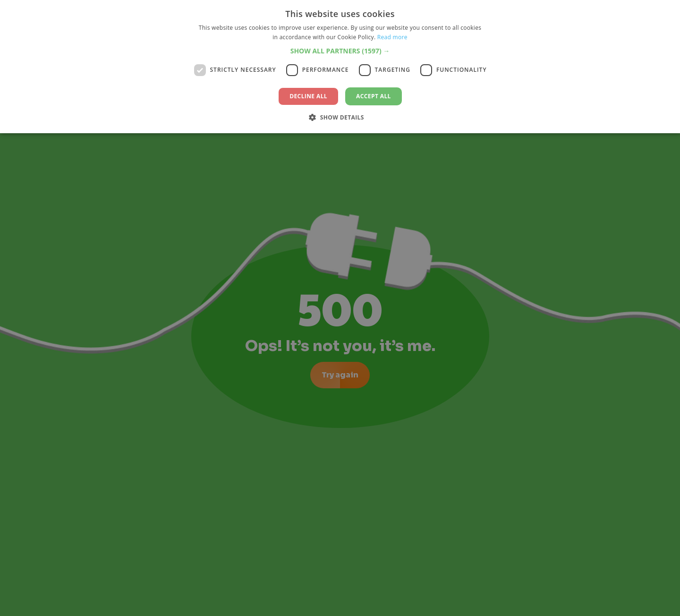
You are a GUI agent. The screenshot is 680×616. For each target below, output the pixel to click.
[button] (340, 51)
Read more (392, 37)
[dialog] (340, 308)
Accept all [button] (374, 96)
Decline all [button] (308, 96)
